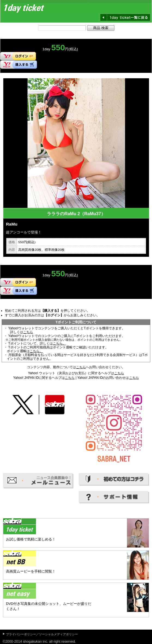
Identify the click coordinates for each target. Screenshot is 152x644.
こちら (28, 332)
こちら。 (59, 343)
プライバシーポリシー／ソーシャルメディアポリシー (42, 634)
